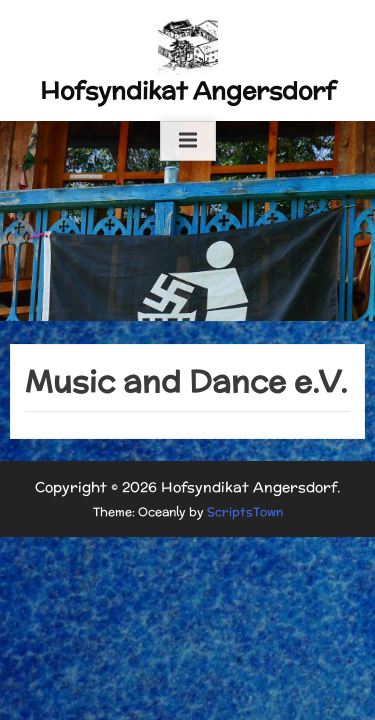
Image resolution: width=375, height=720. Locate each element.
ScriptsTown (245, 511)
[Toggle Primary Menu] (188, 141)
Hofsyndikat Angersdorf (188, 90)
